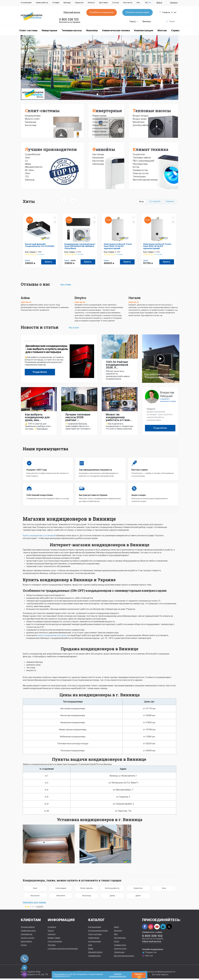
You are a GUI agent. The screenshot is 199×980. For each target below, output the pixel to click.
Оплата (91, 3)
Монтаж (162, 30)
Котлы (136, 167)
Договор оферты (160, 976)
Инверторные (49, 30)
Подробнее (40, 372)
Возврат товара (54, 939)
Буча (164, 889)
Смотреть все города (34, 903)
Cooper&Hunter (33, 154)
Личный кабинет (28, 928)
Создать (174, 3)
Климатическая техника (116, 30)
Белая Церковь (87, 889)
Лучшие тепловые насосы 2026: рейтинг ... (78, 417)
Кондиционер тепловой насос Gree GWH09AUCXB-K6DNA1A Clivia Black (80, 246)
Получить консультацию (137, 12)
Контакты (128, 3)
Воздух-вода (140, 119)
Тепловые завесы (142, 158)
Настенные (98, 154)
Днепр (112, 897)
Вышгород (87, 897)
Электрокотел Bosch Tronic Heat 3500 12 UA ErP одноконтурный (118, 246)
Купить (48, 262)
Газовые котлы (140, 170)
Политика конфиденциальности (160, 973)
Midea (28, 164)
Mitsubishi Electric (34, 167)
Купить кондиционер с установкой (39, 536)
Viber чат (148, 957)
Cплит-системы (28, 30)
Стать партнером (55, 943)
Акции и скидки (28, 939)
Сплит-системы (42, 111)
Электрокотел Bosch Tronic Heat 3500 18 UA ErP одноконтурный (157, 246)
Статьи (116, 3)
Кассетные (31, 125)
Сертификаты (27, 936)
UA (146, 3)
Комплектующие (144, 30)
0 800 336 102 (69, 19)
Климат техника (150, 149)
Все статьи (74, 327)
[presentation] (64, 201)
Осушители (139, 154)
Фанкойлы (92, 30)
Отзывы (56, 3)
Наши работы (42, 3)
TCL (27, 177)
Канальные (31, 122)
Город (134, 21)
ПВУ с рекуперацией (143, 161)
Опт (138, 3)
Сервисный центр (28, 932)
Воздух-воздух (141, 116)
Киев (35, 889)
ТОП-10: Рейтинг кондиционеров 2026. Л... (117, 365)
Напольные (98, 164)
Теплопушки (139, 177)
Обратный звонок (72, 12)
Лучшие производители (51, 149)
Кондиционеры (33, 116)
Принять (139, 976)
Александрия (61, 889)
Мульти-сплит (32, 119)
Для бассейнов (141, 125)
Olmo (28, 173)
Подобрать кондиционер (102, 12)
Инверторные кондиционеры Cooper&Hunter (100, 119)
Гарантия (79, 3)
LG (26, 161)
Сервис (175, 30)
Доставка (103, 3)
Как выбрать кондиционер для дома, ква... (37, 417)
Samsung (30, 180)
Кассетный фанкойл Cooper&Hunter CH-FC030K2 (40, 245)
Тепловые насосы (72, 30)
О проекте (52, 928)
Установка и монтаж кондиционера (63, 950)
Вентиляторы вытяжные (145, 180)
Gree (27, 158)
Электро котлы (141, 173)
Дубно (138, 897)
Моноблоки (139, 122)
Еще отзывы (66, 284)
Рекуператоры (140, 164)
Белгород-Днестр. (112, 889)
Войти (159, 3)
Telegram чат (150, 954)
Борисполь (138, 889)
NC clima (29, 170)
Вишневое (61, 897)
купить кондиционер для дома (52, 635)
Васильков (35, 897)
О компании (26, 3)
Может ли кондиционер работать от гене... (119, 417)
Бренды (67, 3)
